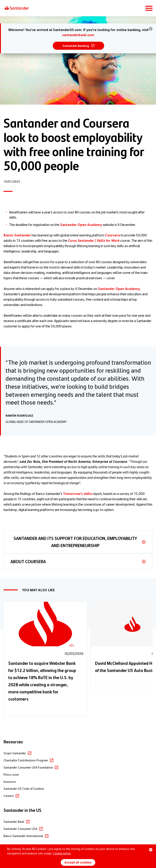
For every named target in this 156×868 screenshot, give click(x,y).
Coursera (112, 235)
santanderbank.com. (78, 35)
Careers (9, 796)
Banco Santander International (23, 836)
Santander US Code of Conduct (24, 788)
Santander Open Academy (81, 224)
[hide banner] (151, 29)
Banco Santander (17, 235)
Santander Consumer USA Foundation (28, 767)
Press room (11, 774)
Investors (10, 781)
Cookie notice (62, 853)
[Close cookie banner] (151, 850)
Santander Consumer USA (20, 829)
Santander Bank (14, 821)
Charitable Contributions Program (26, 760)
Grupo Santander (15, 753)
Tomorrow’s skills (78, 493)
